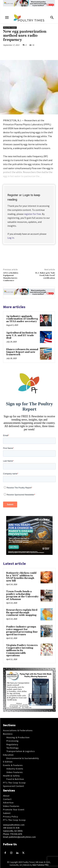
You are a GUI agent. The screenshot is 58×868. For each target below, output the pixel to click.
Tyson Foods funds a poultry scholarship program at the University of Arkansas (22, 595)
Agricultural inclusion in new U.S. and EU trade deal (21, 335)
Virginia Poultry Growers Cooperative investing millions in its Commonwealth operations (22, 650)
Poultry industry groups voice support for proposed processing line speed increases (22, 631)
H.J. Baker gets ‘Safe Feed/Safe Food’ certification (45, 275)
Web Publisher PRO (41, 865)
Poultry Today (10, 28)
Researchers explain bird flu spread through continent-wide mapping (22, 613)
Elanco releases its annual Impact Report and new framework (22, 352)
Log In (11, 238)
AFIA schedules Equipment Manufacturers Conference (11, 277)
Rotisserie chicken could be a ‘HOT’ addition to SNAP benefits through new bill (21, 577)
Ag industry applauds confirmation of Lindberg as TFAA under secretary (22, 319)
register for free (32, 214)
